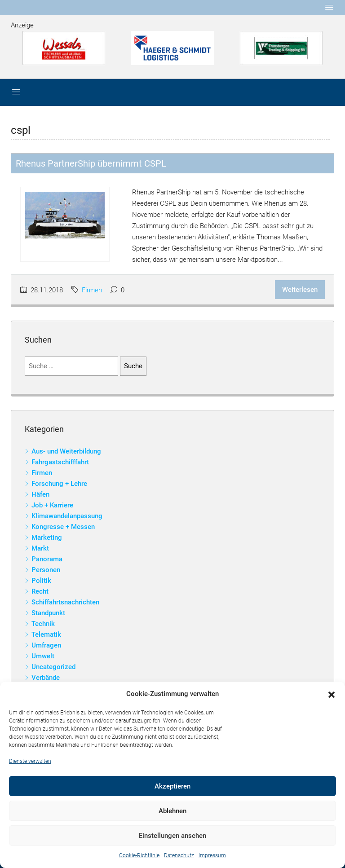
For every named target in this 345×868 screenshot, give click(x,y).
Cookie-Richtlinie (139, 855)
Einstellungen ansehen (172, 836)
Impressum (212, 855)
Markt (40, 548)
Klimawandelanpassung (67, 516)
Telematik (46, 634)
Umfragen (46, 645)
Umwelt (43, 656)
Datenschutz (179, 855)
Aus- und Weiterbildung (66, 451)
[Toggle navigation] (329, 8)
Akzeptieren (172, 786)
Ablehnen (172, 811)
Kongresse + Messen (63, 527)
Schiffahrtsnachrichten (65, 602)
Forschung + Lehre (59, 484)
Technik (43, 624)
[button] (332, 694)
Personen (46, 570)
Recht (40, 591)
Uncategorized (53, 667)
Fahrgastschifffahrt (60, 462)
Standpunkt (48, 613)
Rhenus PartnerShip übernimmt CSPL (91, 163)
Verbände (46, 678)
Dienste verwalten (30, 761)
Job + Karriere (52, 505)
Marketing (47, 538)
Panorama (47, 559)
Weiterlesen (300, 290)
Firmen (92, 290)
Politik (41, 581)
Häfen (40, 494)
